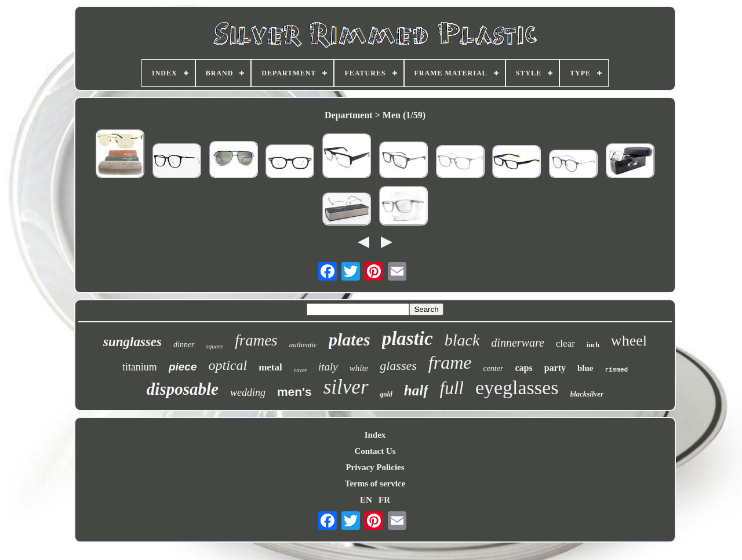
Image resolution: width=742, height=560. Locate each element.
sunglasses (132, 342)
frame (450, 362)
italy (328, 367)
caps (523, 368)
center (493, 368)
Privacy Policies (375, 467)
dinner (184, 345)
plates (350, 339)
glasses (398, 366)
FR (384, 500)
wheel (629, 341)
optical (228, 365)
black (462, 340)
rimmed (617, 370)
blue (585, 368)
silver (346, 387)
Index (375, 435)
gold (386, 394)
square (215, 346)
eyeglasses (517, 388)
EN (366, 500)
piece (183, 367)
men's (294, 392)
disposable (183, 389)
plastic (408, 339)
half (416, 390)
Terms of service (375, 483)
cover (300, 370)
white (359, 368)
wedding (248, 392)
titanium (140, 367)
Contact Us (375, 451)
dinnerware (517, 343)
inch (593, 345)
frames (256, 340)
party (555, 368)
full (452, 388)
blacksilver (587, 394)
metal (270, 367)
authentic (303, 345)
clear (565, 343)
